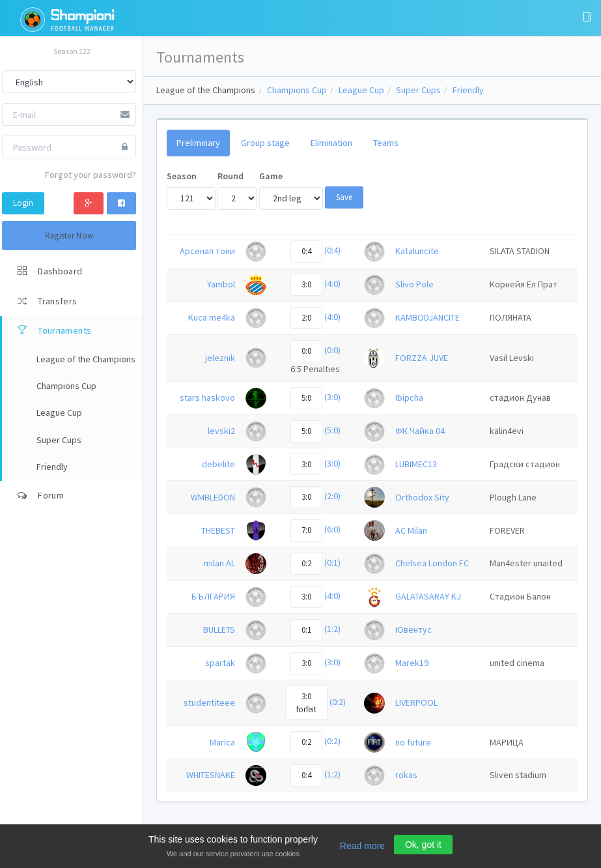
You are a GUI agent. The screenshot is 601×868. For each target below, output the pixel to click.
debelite (218, 464)
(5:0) (332, 430)
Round (231, 176)
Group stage (265, 143)
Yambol (221, 284)
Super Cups (418, 90)
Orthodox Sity (422, 497)
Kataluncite (417, 251)
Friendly (468, 90)
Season (182, 176)
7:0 (306, 530)
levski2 (221, 431)
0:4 (306, 251)
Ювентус (413, 629)
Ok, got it (423, 845)
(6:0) (332, 530)
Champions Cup (297, 90)
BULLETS (219, 629)
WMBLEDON (213, 497)
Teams (386, 143)
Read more (362, 846)
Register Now (69, 236)
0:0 (306, 351)
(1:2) (332, 629)
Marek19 (412, 663)
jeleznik (220, 358)
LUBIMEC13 (416, 464)
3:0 (306, 284)
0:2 (306, 563)
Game (271, 176)
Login (23, 203)
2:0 (306, 318)
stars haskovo (207, 398)
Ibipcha (409, 398)
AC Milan (411, 530)
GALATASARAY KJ (428, 596)
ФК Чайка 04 (420, 431)
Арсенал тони (207, 251)
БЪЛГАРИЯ (213, 596)
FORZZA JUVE (422, 358)
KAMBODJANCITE (427, 317)
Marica (222, 742)
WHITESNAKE (211, 775)
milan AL (219, 563)
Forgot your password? (91, 175)
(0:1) (332, 563)
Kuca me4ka (212, 317)
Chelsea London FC (432, 563)
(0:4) (332, 250)
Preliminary (198, 143)
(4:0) (332, 283)
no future (413, 742)
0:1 (306, 630)
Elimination (331, 143)
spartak (220, 663)
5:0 (306, 398)
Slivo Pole (414, 284)
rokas (406, 775)
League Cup (361, 90)
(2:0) (332, 497)
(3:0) (332, 397)
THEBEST (218, 530)
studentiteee (209, 702)
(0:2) (338, 702)
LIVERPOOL (416, 702)
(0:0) (332, 350)
